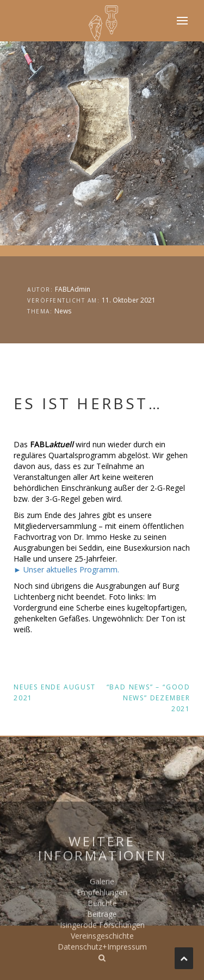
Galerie (102, 909)
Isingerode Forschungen (102, 953)
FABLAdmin (73, 289)
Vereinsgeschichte (102, 963)
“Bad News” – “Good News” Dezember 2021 (149, 698)
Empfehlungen (102, 920)
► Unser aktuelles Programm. (66, 569)
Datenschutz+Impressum (102, 974)
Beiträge (102, 942)
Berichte (102, 931)
